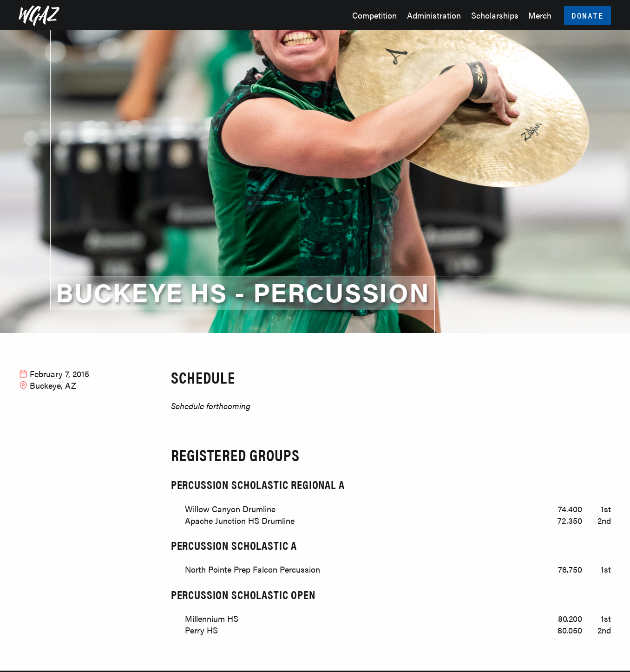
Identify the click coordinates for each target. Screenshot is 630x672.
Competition (374, 15)
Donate (588, 16)
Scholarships (495, 15)
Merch (540, 15)
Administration (434, 15)
